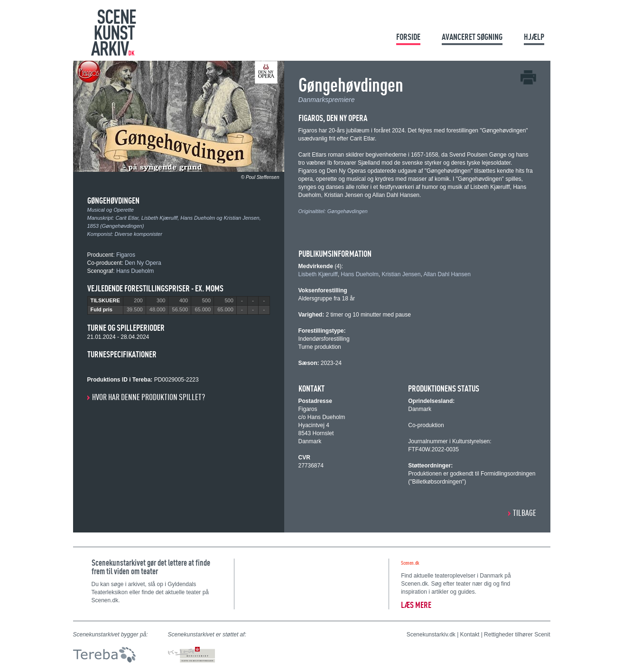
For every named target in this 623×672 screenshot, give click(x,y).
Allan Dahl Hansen (447, 274)
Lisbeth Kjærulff (318, 274)
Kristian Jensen (401, 274)
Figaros (126, 255)
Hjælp (534, 37)
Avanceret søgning (472, 37)
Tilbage (525, 513)
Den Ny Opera (143, 263)
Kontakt (470, 635)
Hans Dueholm (135, 271)
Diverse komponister (139, 234)
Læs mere (416, 605)
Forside (408, 37)
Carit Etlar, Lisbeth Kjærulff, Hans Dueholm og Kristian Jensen (187, 218)
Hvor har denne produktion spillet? (149, 397)
